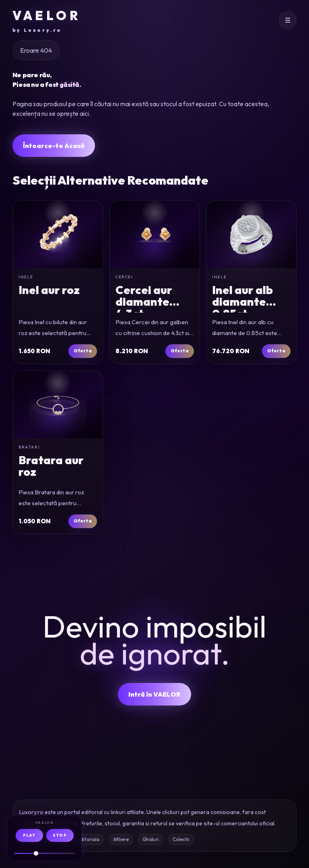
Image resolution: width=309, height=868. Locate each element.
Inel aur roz (49, 290)
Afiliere (121, 839)
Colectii (181, 839)
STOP (60, 835)
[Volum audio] (44, 853)
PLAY (29, 835)
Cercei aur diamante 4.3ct (144, 302)
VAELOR (47, 21)
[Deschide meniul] (288, 20)
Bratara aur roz (51, 466)
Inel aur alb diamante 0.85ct (242, 302)
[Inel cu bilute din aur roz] (58, 234)
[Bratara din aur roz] (58, 405)
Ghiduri (151, 839)
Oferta (82, 351)
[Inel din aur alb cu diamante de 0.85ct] (251, 234)
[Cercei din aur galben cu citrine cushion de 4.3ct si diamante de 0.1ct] (155, 234)
